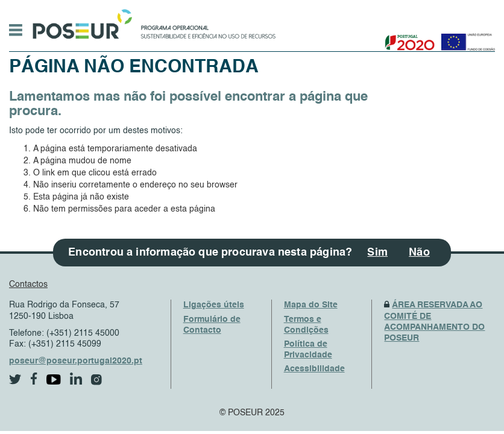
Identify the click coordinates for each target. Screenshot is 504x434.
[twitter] (15, 379)
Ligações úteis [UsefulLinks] (214, 305)
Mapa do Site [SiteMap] (311, 305)
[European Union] (465, 38)
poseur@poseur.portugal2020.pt (76, 361)
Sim (377, 253)
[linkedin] (76, 379)
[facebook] (34, 379)
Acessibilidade (314, 369)
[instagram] (96, 380)
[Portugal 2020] (407, 38)
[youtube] (54, 379)
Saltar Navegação (313, 6)
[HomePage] (80, 21)
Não (419, 253)
